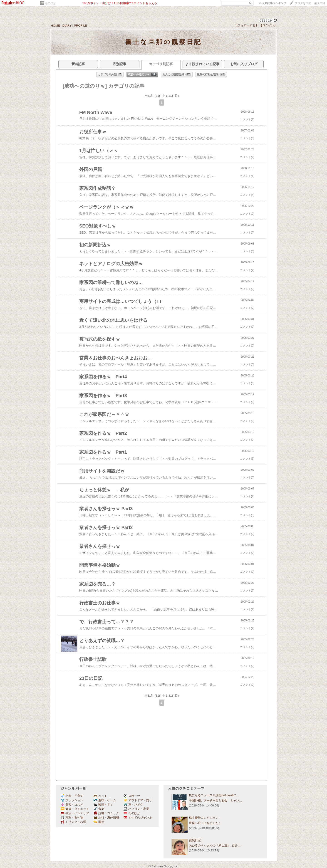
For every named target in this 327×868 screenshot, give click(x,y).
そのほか (50, 3)
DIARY (67, 26)
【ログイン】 (268, 25)
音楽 (99, 809)
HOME (55, 26)
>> (272, 3)
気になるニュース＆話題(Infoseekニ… (214, 795)
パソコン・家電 (136, 809)
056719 (266, 21)
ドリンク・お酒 (73, 822)
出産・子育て (72, 796)
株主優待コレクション (204, 818)
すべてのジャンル (138, 817)
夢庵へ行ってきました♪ (204, 823)
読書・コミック (106, 813)
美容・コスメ (72, 805)
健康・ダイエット (75, 809)
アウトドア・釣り (138, 800)
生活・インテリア (75, 813)
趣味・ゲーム (105, 800)
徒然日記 (195, 840)
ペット (100, 796)
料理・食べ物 (72, 817)
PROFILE (81, 26)
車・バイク (133, 805)
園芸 (99, 822)
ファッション (72, 800)
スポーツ (132, 796)
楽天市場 (320, 3)
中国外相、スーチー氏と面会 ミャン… (216, 800)
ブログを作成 (303, 3)
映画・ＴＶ (103, 805)
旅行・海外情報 (106, 817)
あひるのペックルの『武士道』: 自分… (215, 845)
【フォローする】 (247, 25)
